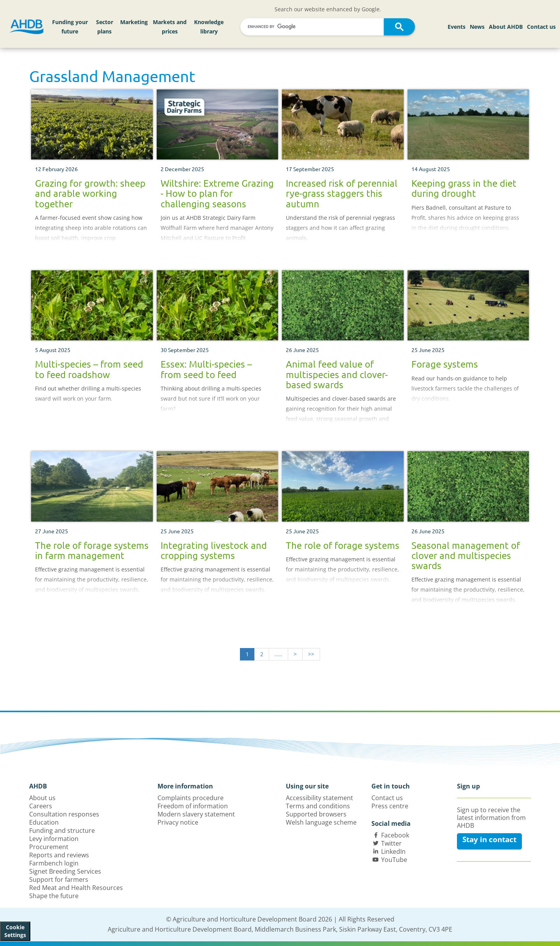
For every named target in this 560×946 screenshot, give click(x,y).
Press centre (390, 806)
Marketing (134, 22)
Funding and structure (62, 830)
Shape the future (54, 896)
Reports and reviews (59, 855)
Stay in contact (489, 839)
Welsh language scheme (321, 822)
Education (44, 822)
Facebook (395, 835)
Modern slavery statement (196, 814)
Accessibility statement (319, 798)
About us (42, 798)
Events (457, 27)
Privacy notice (178, 822)
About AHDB (506, 27)
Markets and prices (170, 27)
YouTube (394, 860)
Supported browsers (316, 814)
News (477, 27)
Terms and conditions (318, 806)
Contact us (541, 27)
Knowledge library (209, 27)
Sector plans (105, 27)
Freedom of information (193, 806)
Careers (41, 806)
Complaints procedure (191, 798)
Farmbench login (54, 863)
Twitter (391, 843)
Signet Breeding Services (65, 871)
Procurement (49, 847)
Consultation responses (64, 814)
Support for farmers (59, 879)
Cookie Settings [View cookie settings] (15, 931)
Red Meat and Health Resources (76, 888)
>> (311, 654)
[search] (313, 27)
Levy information (54, 839)
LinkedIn (393, 851)
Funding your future (70, 27)
